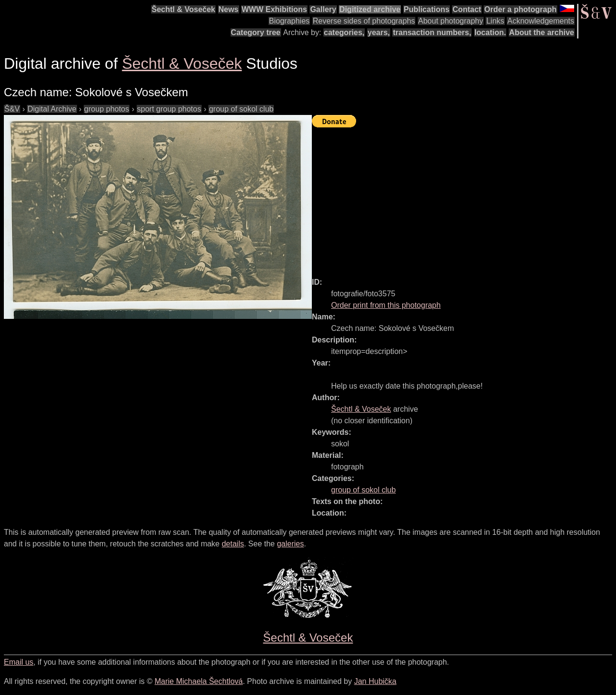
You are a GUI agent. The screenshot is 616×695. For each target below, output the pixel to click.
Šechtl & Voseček (183, 9)
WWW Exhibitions (274, 9)
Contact (467, 9)
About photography (451, 21)
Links (495, 21)
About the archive (542, 32)
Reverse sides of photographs (364, 21)
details (233, 544)
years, (379, 32)
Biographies (289, 21)
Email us (19, 662)
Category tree (256, 32)
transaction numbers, (432, 32)
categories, (344, 32)
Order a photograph (520, 9)
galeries (290, 544)
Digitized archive (370, 9)
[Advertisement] (464, 198)
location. (490, 32)
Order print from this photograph (386, 305)
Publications (427, 9)
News (229, 9)
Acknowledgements (541, 21)
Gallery (323, 9)
